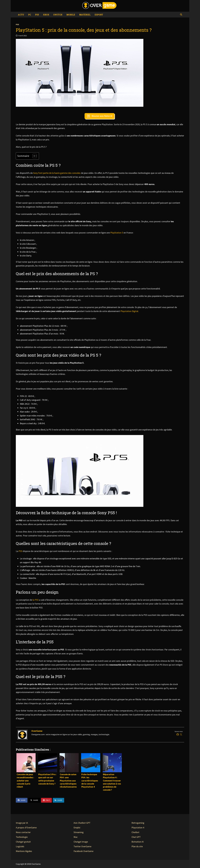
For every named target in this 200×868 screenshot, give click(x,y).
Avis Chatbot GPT (82, 823)
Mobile (71, 15)
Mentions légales (24, 851)
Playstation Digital (129, 311)
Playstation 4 (138, 828)
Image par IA (22, 823)
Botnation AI (138, 842)
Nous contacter (23, 832)
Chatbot (135, 832)
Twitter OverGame (82, 846)
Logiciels (20, 846)
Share (22, 800)
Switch (58, 15)
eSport (99, 15)
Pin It (46, 800)
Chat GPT (136, 837)
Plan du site (137, 846)
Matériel (85, 15)
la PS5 (36, 600)
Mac (76, 837)
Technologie (22, 837)
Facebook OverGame (83, 851)
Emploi (77, 828)
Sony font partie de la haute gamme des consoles (57, 173)
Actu (21, 15)
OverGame (37, 731)
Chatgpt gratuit (23, 842)
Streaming (79, 832)
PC (30, 15)
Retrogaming (138, 823)
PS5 (37, 15)
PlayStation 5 (117, 233)
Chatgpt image (81, 842)
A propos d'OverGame (26, 828)
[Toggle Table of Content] (33, 156)
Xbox (46, 15)
